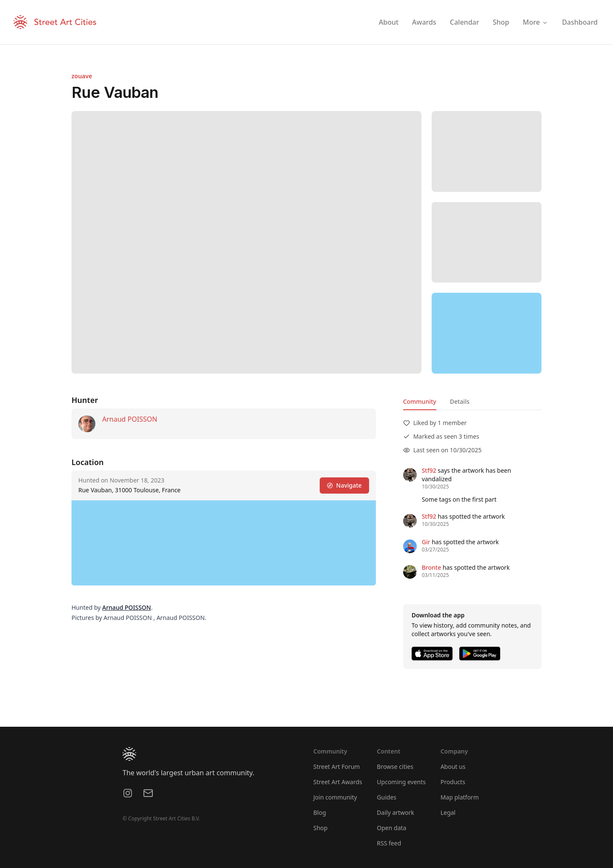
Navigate (344, 485)
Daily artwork (395, 812)
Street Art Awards (338, 782)
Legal (448, 812)
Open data (391, 828)
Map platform (460, 797)
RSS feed (389, 843)
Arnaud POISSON (130, 419)
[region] (487, 333)
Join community (335, 797)
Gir (426, 542)
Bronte (432, 567)
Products (453, 782)
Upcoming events (401, 782)
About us (453, 767)
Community (420, 401)
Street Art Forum (337, 767)
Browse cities (395, 767)
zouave (82, 76)
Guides (387, 797)
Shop (320, 828)
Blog (320, 812)
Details (460, 401)
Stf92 (429, 470)
